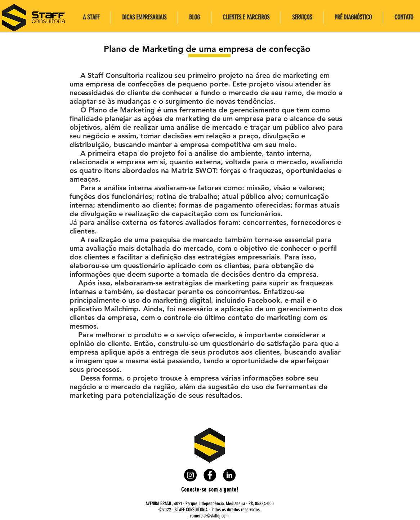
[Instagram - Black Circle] (190, 475)
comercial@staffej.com (209, 516)
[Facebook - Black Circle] (210, 475)
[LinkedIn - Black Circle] (229, 475)
